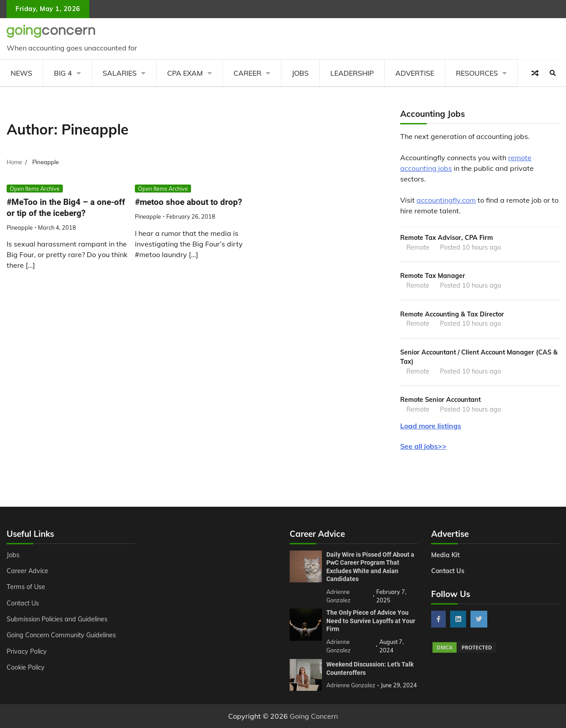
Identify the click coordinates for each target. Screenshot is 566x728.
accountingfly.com (446, 200)
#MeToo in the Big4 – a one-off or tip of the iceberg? (66, 208)
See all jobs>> (423, 446)
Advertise (415, 73)
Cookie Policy (26, 667)
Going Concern (314, 716)
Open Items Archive (35, 189)
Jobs (300, 73)
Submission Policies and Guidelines (57, 619)
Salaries (120, 73)
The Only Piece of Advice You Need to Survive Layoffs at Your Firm (371, 621)
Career (247, 73)
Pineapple (20, 227)
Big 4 (63, 73)
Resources (477, 73)
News (21, 73)
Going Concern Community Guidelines (61, 635)
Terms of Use (26, 587)
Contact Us (23, 603)
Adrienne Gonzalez (351, 685)
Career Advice (27, 571)
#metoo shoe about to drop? (188, 202)
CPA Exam (185, 73)
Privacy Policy (27, 651)
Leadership (352, 73)
